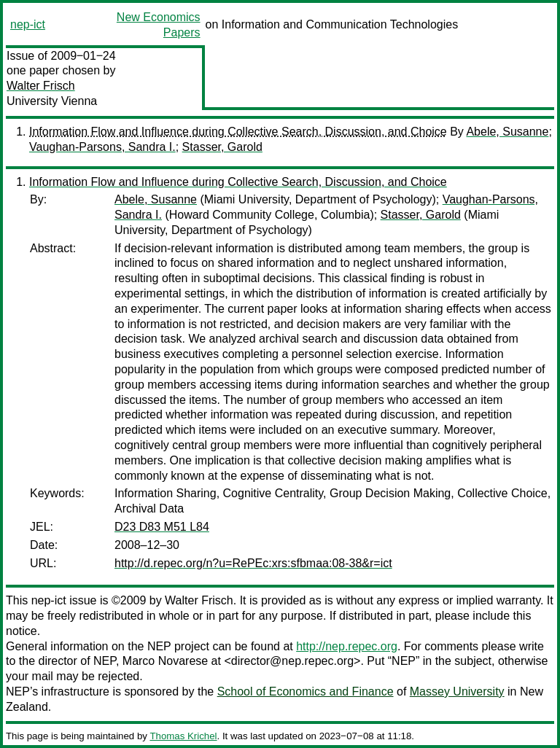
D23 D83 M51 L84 (162, 527)
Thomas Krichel (183, 736)
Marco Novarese (165, 661)
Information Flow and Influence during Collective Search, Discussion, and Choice (238, 132)
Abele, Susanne (507, 132)
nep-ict (28, 24)
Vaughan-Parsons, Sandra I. (102, 147)
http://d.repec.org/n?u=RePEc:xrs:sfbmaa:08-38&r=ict (253, 563)
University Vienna (52, 101)
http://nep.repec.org (347, 646)
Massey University (457, 691)
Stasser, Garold (222, 147)
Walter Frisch (41, 86)
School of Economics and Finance (306, 691)
